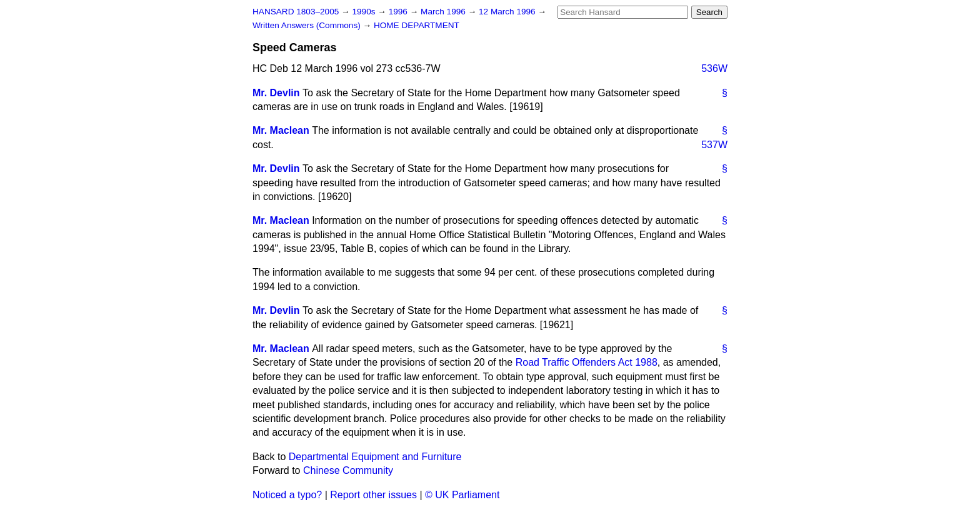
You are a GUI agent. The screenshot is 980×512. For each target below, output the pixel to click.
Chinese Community (348, 470)
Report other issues (373, 495)
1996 (399, 12)
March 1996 (444, 12)
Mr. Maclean (281, 130)
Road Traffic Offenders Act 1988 (587, 362)
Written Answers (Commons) (308, 25)
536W (714, 68)
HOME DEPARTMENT (417, 25)
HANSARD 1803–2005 (296, 12)
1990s (365, 12)
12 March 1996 (508, 12)
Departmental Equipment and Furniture (375, 457)
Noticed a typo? (287, 495)
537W (714, 145)
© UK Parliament (462, 495)
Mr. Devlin (276, 93)
